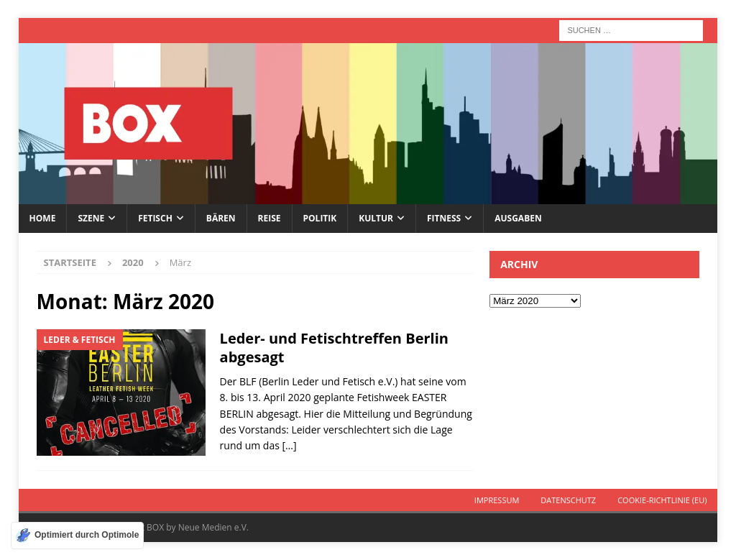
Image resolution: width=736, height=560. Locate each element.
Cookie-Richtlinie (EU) (662, 500)
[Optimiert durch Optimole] (77, 536)
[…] (290, 445)
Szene (91, 218)
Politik (320, 218)
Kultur (376, 218)
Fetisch (155, 218)
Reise (270, 218)
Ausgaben (518, 218)
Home (43, 218)
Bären (221, 218)
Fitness (444, 218)
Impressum (497, 500)
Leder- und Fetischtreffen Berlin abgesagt (334, 348)
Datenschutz (568, 500)
